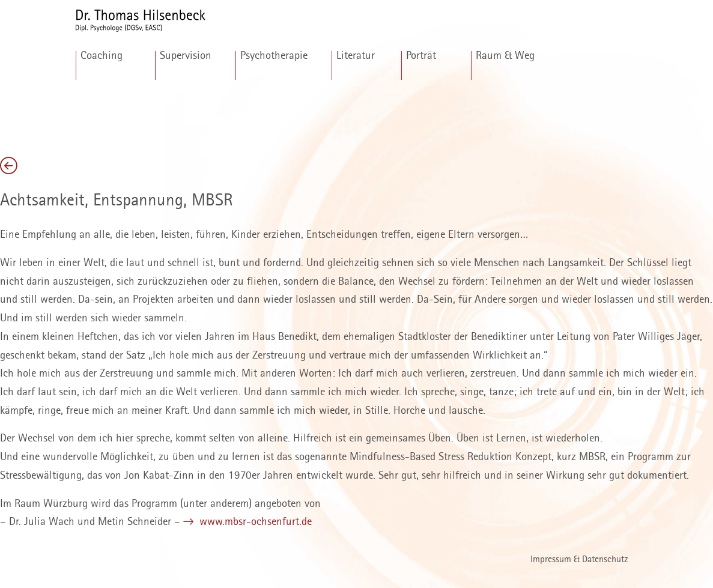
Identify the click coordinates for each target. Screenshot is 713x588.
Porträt (421, 56)
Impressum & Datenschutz (579, 560)
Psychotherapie (274, 56)
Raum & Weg (505, 56)
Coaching (102, 56)
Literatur (356, 56)
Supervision (186, 56)
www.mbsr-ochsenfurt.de (254, 522)
